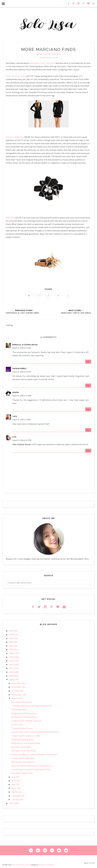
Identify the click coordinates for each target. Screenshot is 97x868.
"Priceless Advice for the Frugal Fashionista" (32, 706)
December (17, 683)
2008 (12, 679)
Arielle (16, 392)
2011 (12, 668)
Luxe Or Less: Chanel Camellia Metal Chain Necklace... (36, 732)
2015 (12, 653)
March (15, 792)
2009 (12, 676)
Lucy (15, 416)
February (16, 796)
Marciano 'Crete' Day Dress (24, 751)
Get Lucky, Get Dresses (22, 702)
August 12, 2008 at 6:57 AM (22, 372)
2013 (12, 661)
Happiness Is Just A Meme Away (26, 743)
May (14, 784)
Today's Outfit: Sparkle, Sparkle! (26, 721)
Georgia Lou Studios (46, 865)
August (15, 698)
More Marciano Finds (21, 747)
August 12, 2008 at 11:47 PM (22, 440)
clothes (56, 54)
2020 (12, 635)
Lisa (14, 437)
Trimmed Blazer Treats (22, 728)
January (15, 799)
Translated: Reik (19, 709)
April (14, 788)
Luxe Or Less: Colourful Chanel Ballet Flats (31, 769)
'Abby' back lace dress (16, 76)
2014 (12, 657)
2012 (12, 665)
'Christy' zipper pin (15, 137)
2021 (12, 631)
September (17, 695)
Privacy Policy (25, 865)
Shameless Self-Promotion (24, 713)
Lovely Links (17, 724)
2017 (12, 646)
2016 (12, 649)
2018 (12, 642)
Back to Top (89, 863)
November (17, 687)
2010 (12, 672)
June (14, 781)
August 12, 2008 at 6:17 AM (22, 348)
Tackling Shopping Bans (22, 739)
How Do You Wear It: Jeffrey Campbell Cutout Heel (35, 754)
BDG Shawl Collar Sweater (23, 762)
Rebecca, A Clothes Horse (25, 344)
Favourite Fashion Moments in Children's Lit (32, 766)
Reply (88, 362)
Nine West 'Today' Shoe (22, 773)
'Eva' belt (10, 218)
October (16, 691)
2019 (12, 638)
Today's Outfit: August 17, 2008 (26, 736)
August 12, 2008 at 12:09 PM (22, 396)
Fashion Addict (19, 368)
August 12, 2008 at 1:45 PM (21, 420)
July (14, 777)
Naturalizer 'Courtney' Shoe (24, 717)
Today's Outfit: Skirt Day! (23, 758)
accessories (43, 54)
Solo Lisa (15, 865)
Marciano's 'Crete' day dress (42, 63)
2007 (12, 803)
